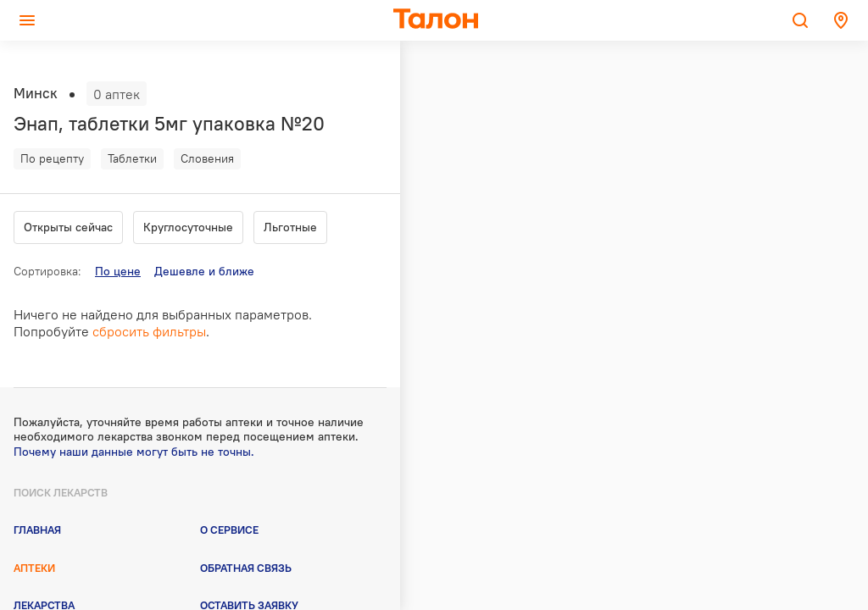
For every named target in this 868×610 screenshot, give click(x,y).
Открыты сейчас (68, 227)
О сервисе (229, 530)
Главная (37, 530)
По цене (118, 271)
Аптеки (34, 568)
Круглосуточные (188, 227)
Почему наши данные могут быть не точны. (134, 452)
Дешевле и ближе (204, 271)
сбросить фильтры (149, 331)
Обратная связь (246, 568)
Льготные (290, 227)
